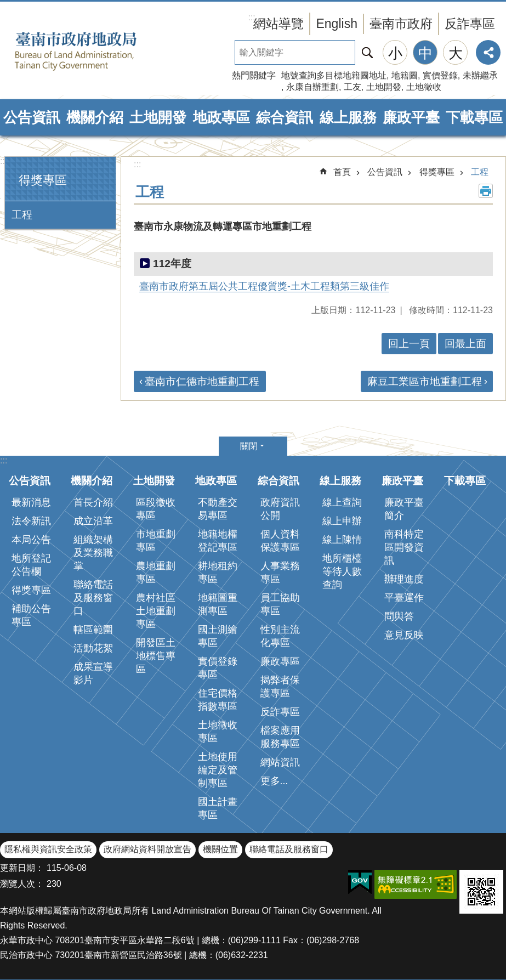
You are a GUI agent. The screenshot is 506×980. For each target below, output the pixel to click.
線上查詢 (342, 502)
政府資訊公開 (280, 509)
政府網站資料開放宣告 (147, 849)
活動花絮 (93, 648)
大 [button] (456, 53)
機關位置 (220, 849)
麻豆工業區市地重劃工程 (425, 381)
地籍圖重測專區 (218, 604)
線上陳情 (342, 540)
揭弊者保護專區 (280, 687)
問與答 (399, 616)
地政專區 (221, 117)
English (337, 24)
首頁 (342, 172)
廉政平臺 (411, 117)
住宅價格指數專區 (218, 700)
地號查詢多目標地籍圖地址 (334, 75)
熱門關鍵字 (254, 75)
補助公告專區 (31, 615)
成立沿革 (93, 521)
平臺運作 (404, 598)
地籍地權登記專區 (218, 541)
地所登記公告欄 (31, 565)
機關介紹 (95, 117)
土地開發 (384, 87)
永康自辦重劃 (312, 87)
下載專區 (474, 117)
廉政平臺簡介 (404, 509)
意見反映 (404, 635)
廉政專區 (280, 661)
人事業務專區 (280, 573)
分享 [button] (488, 52)
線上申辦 (342, 521)
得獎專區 (43, 180)
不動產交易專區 (218, 509)
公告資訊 (32, 117)
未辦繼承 (480, 75)
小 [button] (395, 53)
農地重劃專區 (156, 573)
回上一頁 (409, 344)
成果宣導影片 (93, 673)
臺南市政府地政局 (93, 51)
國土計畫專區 (218, 808)
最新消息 (31, 502)
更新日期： (22, 868)
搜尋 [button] (367, 52)
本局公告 (31, 540)
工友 (353, 87)
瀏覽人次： (22, 884)
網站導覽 (278, 24)
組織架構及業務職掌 (93, 553)
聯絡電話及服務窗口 (93, 598)
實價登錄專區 (218, 668)
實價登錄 (440, 75)
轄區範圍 (93, 630)
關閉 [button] (249, 446)
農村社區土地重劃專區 (156, 611)
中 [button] (425, 53)
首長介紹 (93, 502)
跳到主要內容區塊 (6, 6)
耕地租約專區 (218, 573)
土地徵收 (424, 87)
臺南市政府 (401, 24)
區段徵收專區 (156, 509)
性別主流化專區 (280, 636)
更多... (274, 781)
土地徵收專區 (218, 732)
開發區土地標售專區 (156, 656)
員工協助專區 (280, 604)
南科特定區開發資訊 (404, 547)
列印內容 (486, 191)
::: (4, 161)
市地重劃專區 (156, 541)
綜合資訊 (285, 117)
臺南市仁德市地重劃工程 (202, 381)
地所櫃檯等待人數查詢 (342, 571)
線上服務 (348, 117)
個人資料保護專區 (280, 541)
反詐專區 (470, 24)
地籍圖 (405, 75)
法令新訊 (31, 521)
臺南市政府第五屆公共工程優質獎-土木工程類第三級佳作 (264, 286)
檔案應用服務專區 (280, 737)
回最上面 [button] (465, 344)
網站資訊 (280, 762)
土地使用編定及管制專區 (218, 770)
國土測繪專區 (218, 636)
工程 (22, 215)
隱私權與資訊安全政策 (48, 849)
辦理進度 (404, 579)
